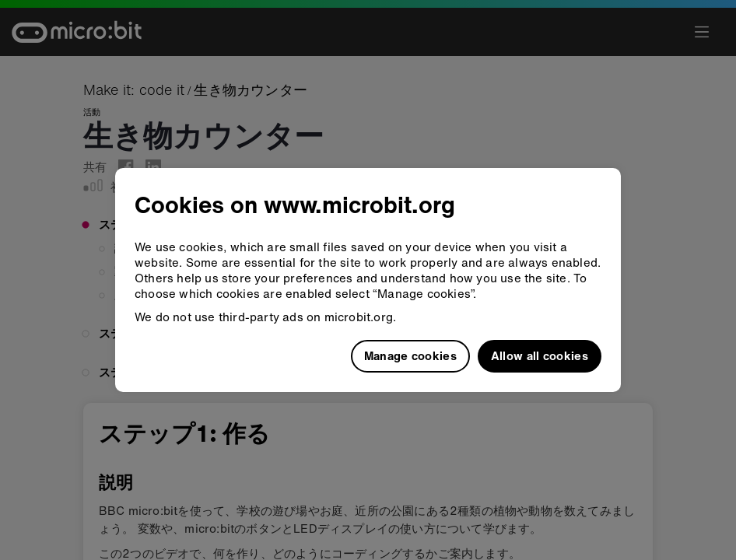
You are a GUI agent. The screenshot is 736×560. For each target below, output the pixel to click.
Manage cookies (410, 355)
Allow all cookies (540, 355)
